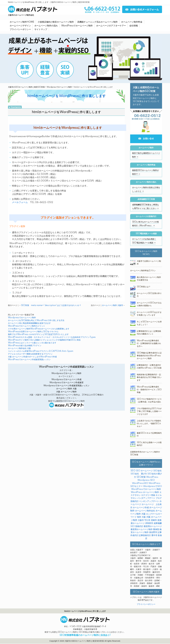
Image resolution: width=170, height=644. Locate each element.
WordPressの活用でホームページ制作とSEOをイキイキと (33, 332)
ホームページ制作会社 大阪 (19, 348)
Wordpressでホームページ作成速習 (66, 383)
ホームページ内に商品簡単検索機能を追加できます (29, 323)
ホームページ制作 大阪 (66, 389)
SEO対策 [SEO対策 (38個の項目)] (141, 477)
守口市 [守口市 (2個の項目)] (147, 520)
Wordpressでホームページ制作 (59, 87)
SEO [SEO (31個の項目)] (133, 471)
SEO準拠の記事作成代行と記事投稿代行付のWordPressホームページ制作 (149, 356)
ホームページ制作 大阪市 (112, 305)
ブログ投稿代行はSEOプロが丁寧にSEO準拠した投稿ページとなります (149, 411)
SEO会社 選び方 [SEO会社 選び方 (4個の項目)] (139, 474)
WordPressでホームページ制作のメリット (26, 326)
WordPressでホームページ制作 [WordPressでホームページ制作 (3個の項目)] (146, 489)
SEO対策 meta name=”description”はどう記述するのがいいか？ (51, 305)
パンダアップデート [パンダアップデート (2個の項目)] (146, 498)
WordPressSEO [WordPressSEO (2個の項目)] (140, 483)
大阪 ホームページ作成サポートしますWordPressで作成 (32, 357)
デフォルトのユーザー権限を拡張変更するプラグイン (30, 354)
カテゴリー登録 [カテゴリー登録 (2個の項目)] (148, 495)
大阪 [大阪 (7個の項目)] (144, 517)
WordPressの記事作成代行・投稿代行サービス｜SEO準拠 (149, 390)
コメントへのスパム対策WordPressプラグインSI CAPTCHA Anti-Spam (41, 351)
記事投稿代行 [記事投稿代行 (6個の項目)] (145, 535)
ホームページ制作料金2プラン (143, 271)
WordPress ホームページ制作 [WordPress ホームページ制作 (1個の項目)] (145, 492)
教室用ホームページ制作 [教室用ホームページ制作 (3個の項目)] (142, 529)
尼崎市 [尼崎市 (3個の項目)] (154, 520)
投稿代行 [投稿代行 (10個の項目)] (139, 526)
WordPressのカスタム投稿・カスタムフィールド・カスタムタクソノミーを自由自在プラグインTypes (52, 337)
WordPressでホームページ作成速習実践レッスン (29, 360)
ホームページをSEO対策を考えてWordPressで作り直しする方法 (36, 320)
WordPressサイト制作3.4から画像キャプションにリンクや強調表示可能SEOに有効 (44, 340)
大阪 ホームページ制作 (66, 392)
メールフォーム (20, 202)
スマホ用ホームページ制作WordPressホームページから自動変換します (39, 329)
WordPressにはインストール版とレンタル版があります (32, 343)
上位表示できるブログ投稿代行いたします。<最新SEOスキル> (149, 424)
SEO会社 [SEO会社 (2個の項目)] (157, 471)
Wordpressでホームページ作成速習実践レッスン (66, 386)
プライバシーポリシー (146, 604)
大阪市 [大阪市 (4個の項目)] (141, 520)
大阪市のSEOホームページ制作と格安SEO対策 (26, 87)
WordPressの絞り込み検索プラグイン (25, 346)
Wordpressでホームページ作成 (66, 380)
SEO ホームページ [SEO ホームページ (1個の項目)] (144, 471)
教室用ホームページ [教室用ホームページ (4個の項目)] (153, 526)
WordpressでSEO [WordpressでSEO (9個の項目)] (153, 486)
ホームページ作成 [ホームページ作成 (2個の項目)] (141, 508)
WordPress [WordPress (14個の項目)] (152, 477)
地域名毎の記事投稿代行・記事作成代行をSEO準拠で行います (149, 377)
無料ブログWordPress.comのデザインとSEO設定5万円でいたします (38, 334)
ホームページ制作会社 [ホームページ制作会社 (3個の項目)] (145, 511)
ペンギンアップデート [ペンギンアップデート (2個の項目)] (149, 501)
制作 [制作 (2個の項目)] (139, 517)
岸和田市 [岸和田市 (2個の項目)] (149, 523)
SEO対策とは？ (144, 287)
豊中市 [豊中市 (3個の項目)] (154, 535)
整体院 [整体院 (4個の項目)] (156, 529)
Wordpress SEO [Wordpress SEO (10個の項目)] (146, 480)
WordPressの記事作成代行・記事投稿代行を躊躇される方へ (149, 344)
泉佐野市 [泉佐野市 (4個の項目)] (153, 532)
